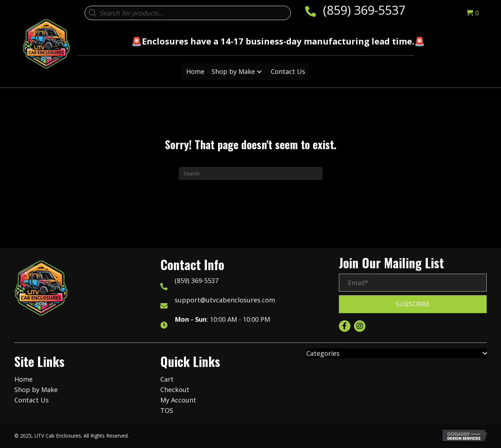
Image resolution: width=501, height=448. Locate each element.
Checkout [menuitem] (175, 390)
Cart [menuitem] (167, 379)
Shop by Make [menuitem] (36, 390)
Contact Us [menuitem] (32, 400)
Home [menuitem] (23, 379)
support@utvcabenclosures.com (225, 300)
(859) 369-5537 (364, 10)
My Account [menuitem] (178, 400)
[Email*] (413, 283)
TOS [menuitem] (167, 410)
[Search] (251, 173)
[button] (259, 72)
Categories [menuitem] (323, 353)
